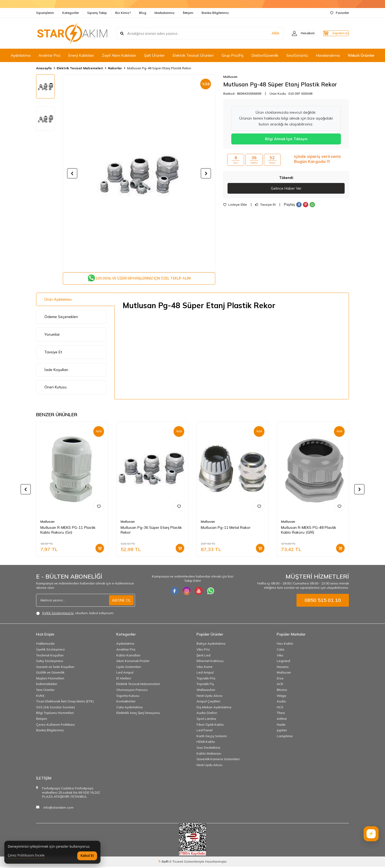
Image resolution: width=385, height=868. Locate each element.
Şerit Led (203, 656)
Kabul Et (87, 856)
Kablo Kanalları (128, 656)
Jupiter (282, 731)
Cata (280, 651)
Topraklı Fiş (205, 685)
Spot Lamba (206, 720)
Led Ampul (125, 674)
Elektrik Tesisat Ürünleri (193, 55)
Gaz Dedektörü (208, 749)
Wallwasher (206, 691)
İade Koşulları (56, 371)
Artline (282, 720)
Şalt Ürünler (154, 55)
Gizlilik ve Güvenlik (50, 674)
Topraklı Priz (206, 680)
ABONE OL (121, 602)
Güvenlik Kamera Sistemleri (218, 760)
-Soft (164, 863)
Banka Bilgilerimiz (215, 13)
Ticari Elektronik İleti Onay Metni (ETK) (65, 703)
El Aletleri (124, 680)
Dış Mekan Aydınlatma (214, 708)
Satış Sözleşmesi (50, 662)
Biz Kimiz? (123, 13)
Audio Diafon (207, 714)
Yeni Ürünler (45, 691)
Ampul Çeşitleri (208, 703)
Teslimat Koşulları (50, 656)
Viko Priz (203, 651)
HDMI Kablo (206, 743)
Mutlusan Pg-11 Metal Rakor (226, 529)
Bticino (282, 691)
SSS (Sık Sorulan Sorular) (55, 708)
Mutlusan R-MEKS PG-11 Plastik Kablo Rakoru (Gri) (68, 531)
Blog (143, 13)
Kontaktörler (126, 703)
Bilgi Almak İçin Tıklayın (286, 139)
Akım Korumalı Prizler (133, 662)
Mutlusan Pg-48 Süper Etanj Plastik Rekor (159, 68)
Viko (280, 656)
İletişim (188, 13)
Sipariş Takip (97, 13)
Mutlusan (230, 77)
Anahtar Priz (49, 55)
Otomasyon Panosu (132, 691)
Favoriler (340, 13)
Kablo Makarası (209, 754)
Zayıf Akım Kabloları (119, 55)
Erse (280, 680)
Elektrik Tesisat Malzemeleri (80, 68)
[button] (72, 173)
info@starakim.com (58, 809)
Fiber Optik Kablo (210, 726)
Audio (281, 703)
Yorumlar (52, 336)
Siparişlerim (45, 13)
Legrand (283, 662)
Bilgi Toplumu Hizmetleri (55, 714)
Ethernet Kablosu (210, 662)
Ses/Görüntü (297, 55)
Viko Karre (205, 668)
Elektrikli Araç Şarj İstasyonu (138, 714)
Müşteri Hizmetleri (50, 680)
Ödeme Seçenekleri (61, 318)
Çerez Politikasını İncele (26, 855)
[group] (139, 173)
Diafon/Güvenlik (265, 55)
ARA (265, 33)
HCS (280, 708)
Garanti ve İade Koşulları (55, 668)
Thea (281, 714)
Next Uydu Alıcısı (209, 697)
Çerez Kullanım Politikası (55, 726)
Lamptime (285, 737)
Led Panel (205, 731)
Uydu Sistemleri (129, 668)
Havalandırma (328, 55)
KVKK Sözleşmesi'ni (58, 614)
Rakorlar (115, 68)
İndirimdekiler (47, 685)
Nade (281, 726)
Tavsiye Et (265, 205)
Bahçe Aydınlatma (211, 645)
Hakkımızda (45, 645)
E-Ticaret (176, 863)
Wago (282, 697)
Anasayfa (44, 68)
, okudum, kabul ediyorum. (75, 614)
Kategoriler (71, 13)
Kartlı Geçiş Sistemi (212, 737)
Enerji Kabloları (81, 55)
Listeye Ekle (235, 205)
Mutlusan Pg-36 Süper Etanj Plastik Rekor (151, 531)
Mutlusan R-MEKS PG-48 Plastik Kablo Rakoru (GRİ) (309, 531)
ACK (280, 685)
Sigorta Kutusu (128, 697)
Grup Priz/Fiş (233, 55)
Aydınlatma (21, 55)
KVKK (40, 697)
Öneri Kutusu (55, 388)
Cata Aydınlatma (129, 708)
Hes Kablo (285, 645)
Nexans (283, 668)
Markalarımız (165, 13)
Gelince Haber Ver (286, 188)
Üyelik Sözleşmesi (50, 651)
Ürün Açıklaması (58, 300)
